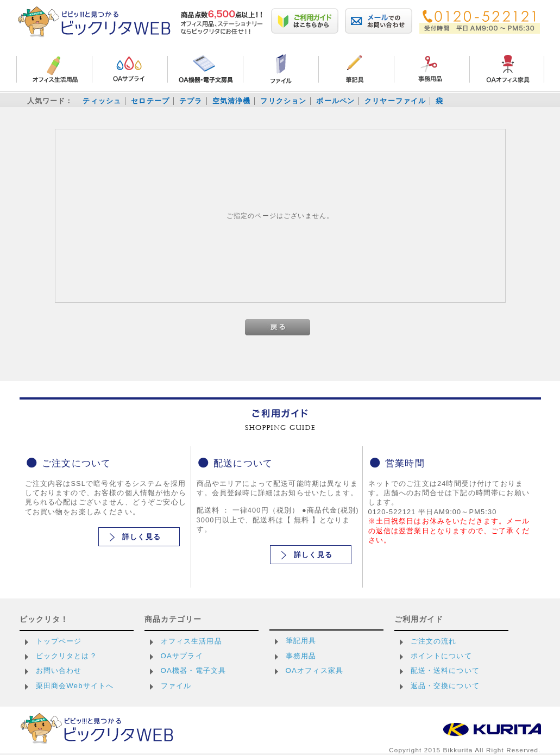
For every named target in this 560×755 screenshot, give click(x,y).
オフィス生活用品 (191, 641)
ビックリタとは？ (67, 656)
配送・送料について (445, 670)
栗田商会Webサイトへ (75, 686)
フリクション (283, 101)
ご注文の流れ (434, 641)
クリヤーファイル (395, 101)
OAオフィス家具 (315, 670)
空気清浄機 (232, 101)
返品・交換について (445, 686)
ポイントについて (441, 656)
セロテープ (150, 101)
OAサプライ (182, 656)
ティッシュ (102, 101)
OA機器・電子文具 (194, 670)
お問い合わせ (59, 670)
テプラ (191, 101)
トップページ (59, 641)
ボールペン (335, 101)
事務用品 (301, 656)
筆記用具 (301, 641)
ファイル (176, 686)
